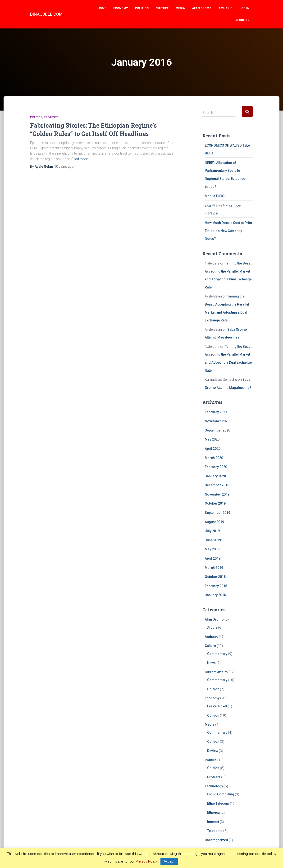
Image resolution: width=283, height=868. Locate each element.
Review (213, 751)
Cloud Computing (221, 794)
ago (64, 167)
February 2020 (216, 467)
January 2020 (215, 476)
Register (242, 20)
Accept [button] (169, 861)
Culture (162, 8)
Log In (244, 8)
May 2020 (212, 439)
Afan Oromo (202, 8)
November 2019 (217, 494)
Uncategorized (216, 840)
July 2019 (212, 531)
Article (212, 627)
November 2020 (217, 421)
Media (180, 8)
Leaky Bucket (217, 706)
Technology (214, 786)
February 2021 (216, 412)
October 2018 (215, 577)
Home (102, 8)
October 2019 (215, 503)
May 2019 (212, 549)
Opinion (213, 689)
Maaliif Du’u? (215, 196)
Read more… (81, 159)
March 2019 (214, 568)
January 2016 (215, 595)
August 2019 (214, 522)
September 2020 (217, 430)
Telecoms (215, 831)
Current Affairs (216, 672)
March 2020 (214, 458)
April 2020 (213, 449)
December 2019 (217, 485)
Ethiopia (213, 812)
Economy (121, 8)
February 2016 (216, 586)
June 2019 (213, 540)
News (211, 663)
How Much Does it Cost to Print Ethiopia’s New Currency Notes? (228, 231)
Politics (142, 8)
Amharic (226, 8)
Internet (213, 822)
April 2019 (213, 558)
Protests (51, 117)
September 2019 (217, 513)
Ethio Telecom (218, 803)
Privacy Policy (147, 861)
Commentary (217, 654)
